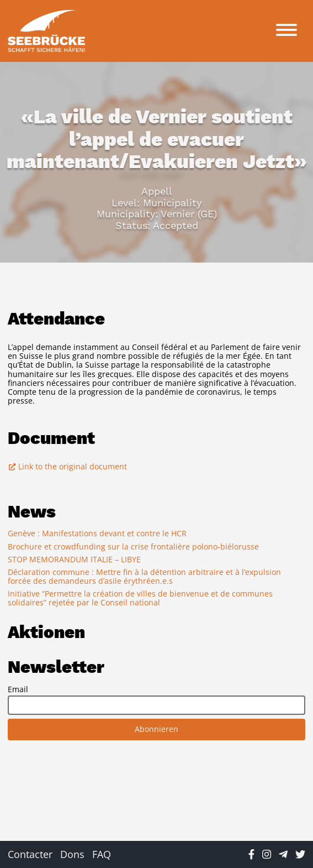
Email (18, 689)
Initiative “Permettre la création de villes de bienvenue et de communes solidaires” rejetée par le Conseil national (140, 598)
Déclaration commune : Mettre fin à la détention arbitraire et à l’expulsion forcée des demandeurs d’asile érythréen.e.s (144, 576)
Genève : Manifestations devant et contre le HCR (97, 533)
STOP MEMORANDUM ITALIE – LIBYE (74, 559)
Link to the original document (67, 466)
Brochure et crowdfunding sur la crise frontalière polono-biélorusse (133, 547)
